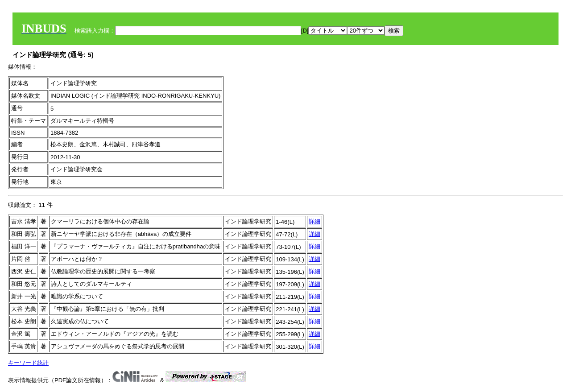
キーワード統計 (28, 363)
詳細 (314, 221)
